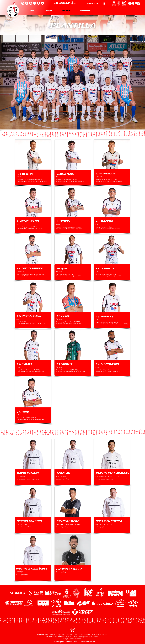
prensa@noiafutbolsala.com (88, 637)
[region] (33, 163)
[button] (56, 3)
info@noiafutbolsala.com (72, 639)
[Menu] (23, 10)
